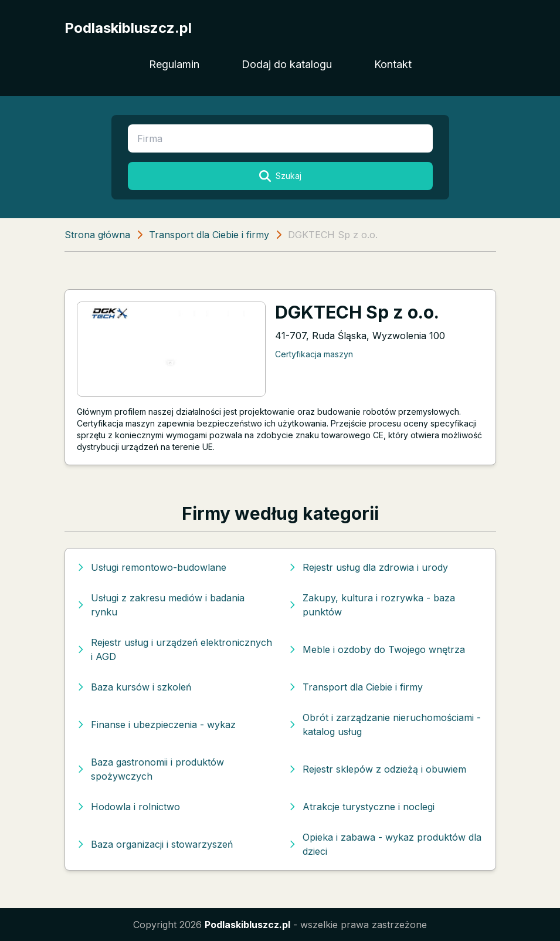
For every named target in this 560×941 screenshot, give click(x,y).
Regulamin (174, 64)
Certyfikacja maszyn (314, 354)
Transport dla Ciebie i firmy (209, 235)
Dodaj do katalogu (287, 64)
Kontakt (393, 64)
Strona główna (97, 235)
